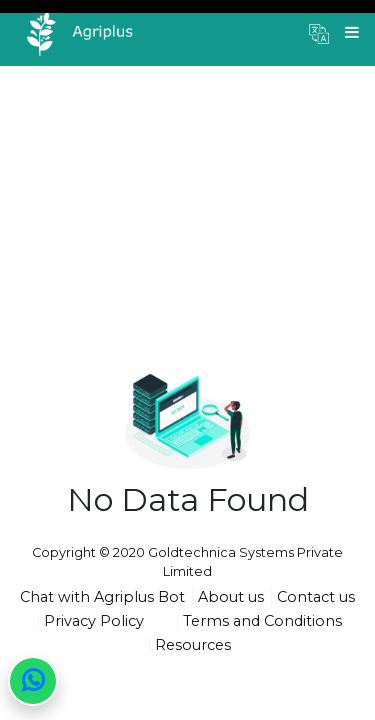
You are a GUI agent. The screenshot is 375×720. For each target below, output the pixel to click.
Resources (193, 645)
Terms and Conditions (262, 621)
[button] (319, 33)
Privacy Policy (94, 621)
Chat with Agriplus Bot (102, 597)
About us (231, 597)
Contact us (316, 597)
